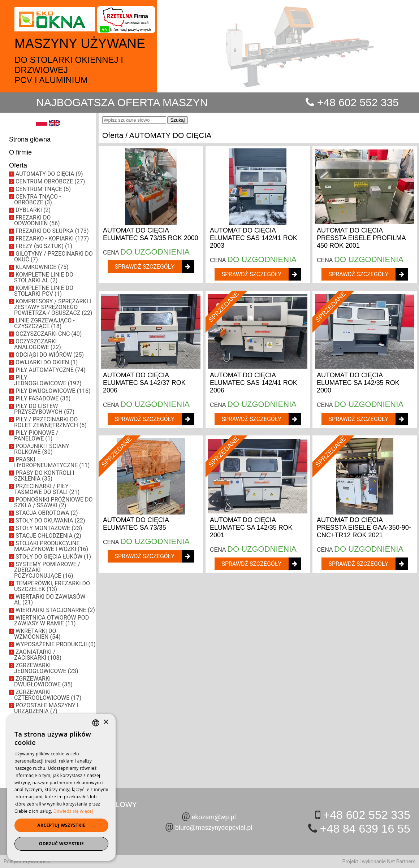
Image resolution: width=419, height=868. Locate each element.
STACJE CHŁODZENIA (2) (48, 536)
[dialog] (61, 787)
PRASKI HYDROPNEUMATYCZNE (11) (52, 462)
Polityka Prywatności (27, 862)
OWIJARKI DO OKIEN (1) (47, 362)
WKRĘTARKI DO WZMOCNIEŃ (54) (37, 634)
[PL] (42, 124)
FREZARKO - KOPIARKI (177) (52, 238)
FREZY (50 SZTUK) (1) (44, 246)
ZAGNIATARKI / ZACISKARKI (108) (38, 655)
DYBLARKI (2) (33, 210)
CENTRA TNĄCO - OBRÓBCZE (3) (37, 199)
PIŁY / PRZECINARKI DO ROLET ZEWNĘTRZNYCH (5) (50, 422)
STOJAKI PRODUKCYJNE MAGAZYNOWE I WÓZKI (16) (51, 546)
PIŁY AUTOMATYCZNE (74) (51, 370)
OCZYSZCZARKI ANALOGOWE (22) (38, 344)
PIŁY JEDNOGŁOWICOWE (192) (48, 380)
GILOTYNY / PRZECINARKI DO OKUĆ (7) (53, 257)
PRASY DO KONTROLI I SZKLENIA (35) (44, 476)
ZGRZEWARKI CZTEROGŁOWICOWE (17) (48, 695)
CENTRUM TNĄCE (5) (43, 189)
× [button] (106, 722)
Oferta (18, 165)
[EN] (55, 124)
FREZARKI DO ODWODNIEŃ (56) (37, 220)
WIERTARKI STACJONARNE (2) (55, 610)
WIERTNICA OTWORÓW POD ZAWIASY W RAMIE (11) (51, 620)
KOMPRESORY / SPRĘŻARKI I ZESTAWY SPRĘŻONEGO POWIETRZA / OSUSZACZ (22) (53, 307)
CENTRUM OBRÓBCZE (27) (50, 181)
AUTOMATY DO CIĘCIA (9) (49, 174)
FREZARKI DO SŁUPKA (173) (52, 231)
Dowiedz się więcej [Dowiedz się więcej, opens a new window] (73, 811)
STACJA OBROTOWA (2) (47, 513)
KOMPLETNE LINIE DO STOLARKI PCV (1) (44, 291)
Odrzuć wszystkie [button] (61, 844)
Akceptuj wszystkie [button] (61, 825)
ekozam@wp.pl (214, 817)
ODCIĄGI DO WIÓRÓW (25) (50, 355)
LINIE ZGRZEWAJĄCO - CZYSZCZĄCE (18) (44, 323)
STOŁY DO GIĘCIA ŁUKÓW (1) (53, 557)
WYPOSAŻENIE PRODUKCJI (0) (56, 644)
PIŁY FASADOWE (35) (43, 398)
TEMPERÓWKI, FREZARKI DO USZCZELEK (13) (52, 586)
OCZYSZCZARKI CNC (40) (49, 334)
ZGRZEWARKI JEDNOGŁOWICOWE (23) (46, 668)
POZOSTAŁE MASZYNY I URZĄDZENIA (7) (46, 708)
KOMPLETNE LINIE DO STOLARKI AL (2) (44, 277)
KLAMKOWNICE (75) (42, 267)
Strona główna (30, 139)
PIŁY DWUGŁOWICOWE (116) (53, 391)
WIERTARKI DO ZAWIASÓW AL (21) (50, 600)
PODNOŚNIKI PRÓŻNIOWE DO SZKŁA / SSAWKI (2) (53, 502)
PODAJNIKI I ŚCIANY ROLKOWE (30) (42, 449)
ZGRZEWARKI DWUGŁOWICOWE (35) (43, 682)
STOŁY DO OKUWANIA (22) (50, 520)
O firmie (20, 152)
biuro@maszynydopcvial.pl (214, 827)
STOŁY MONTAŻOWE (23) (49, 528)
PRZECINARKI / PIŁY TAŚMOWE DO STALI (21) (47, 489)
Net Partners (401, 862)
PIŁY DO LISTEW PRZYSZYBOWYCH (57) (44, 409)
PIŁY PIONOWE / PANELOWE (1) (36, 436)
